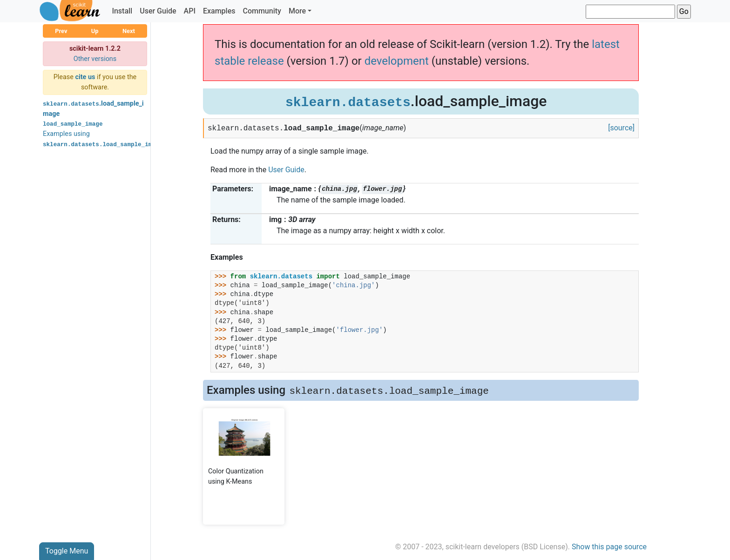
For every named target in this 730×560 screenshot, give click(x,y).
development (397, 61)
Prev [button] (61, 31)
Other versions (95, 59)
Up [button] (95, 31)
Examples (219, 11)
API (190, 11)
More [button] (297, 11)
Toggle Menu (67, 551)
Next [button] (129, 31)
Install (122, 11)
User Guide (158, 11)
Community (262, 11)
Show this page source (609, 547)
